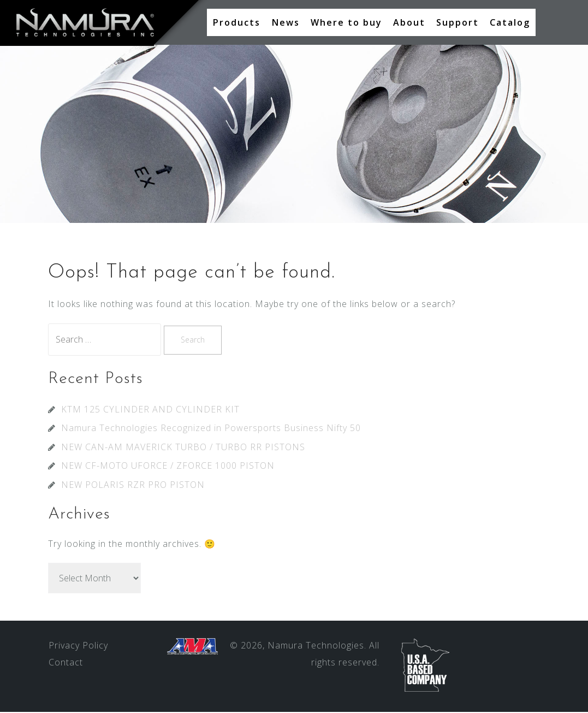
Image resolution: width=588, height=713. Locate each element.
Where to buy (346, 22)
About (409, 22)
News (286, 22)
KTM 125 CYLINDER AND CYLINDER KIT (150, 410)
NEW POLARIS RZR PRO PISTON (133, 486)
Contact (66, 663)
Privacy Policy (78, 646)
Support (458, 22)
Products (236, 22)
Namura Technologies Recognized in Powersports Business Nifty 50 (211, 429)
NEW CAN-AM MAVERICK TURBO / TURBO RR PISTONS (183, 448)
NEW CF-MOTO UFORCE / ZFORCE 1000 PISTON (168, 467)
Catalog (510, 22)
